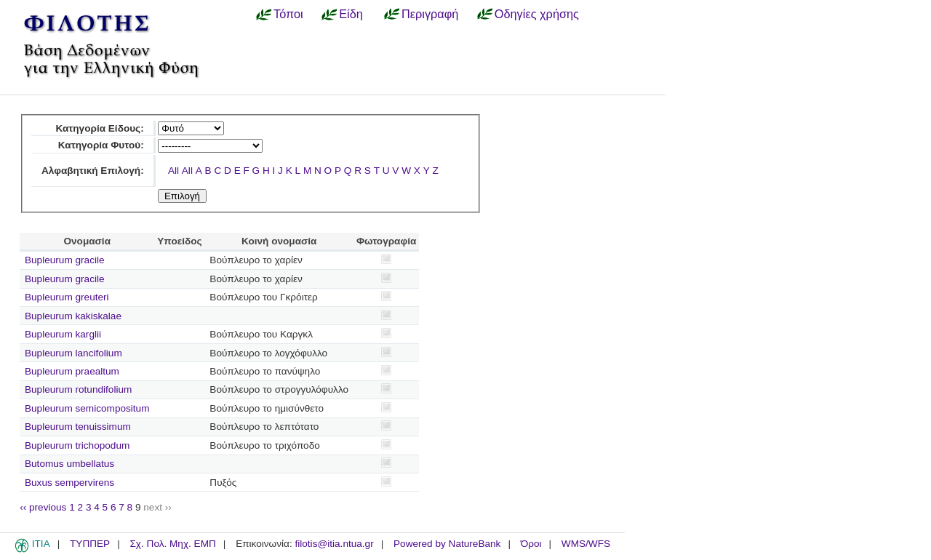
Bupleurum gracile (65, 260)
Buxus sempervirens (69, 483)
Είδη (351, 14)
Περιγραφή (430, 14)
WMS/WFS (586, 544)
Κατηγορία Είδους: (99, 128)
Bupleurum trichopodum (77, 445)
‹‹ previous (43, 507)
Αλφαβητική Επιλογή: (93, 171)
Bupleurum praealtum (72, 371)
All (173, 171)
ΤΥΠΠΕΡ (90, 544)
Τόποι (288, 14)
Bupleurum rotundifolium (78, 389)
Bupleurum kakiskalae (73, 316)
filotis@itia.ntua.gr (334, 544)
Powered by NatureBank (447, 544)
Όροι (531, 544)
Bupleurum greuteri (67, 297)
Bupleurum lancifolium (73, 353)
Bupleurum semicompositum (87, 408)
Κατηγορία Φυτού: (101, 145)
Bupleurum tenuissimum (78, 427)
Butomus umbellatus (69, 464)
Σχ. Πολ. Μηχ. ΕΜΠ (172, 544)
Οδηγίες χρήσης (537, 14)
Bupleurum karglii (63, 334)
